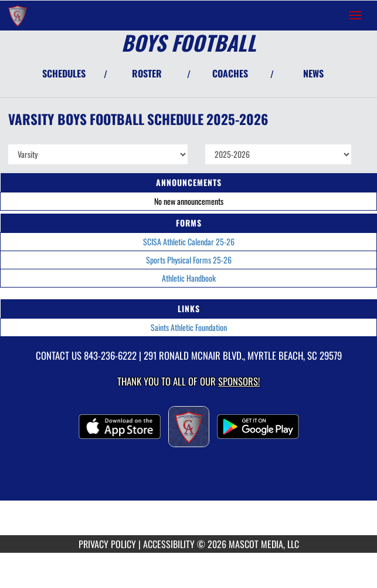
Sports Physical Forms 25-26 (189, 260)
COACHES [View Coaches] (230, 73)
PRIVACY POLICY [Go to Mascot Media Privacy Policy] (107, 544)
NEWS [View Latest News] (313, 73)
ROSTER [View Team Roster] (147, 73)
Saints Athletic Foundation (189, 327)
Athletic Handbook (189, 278)
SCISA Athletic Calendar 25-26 (189, 241)
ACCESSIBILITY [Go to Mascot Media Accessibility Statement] (169, 544)
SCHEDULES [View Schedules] (64, 73)
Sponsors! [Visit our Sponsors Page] (239, 381)
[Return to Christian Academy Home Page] (18, 15)
